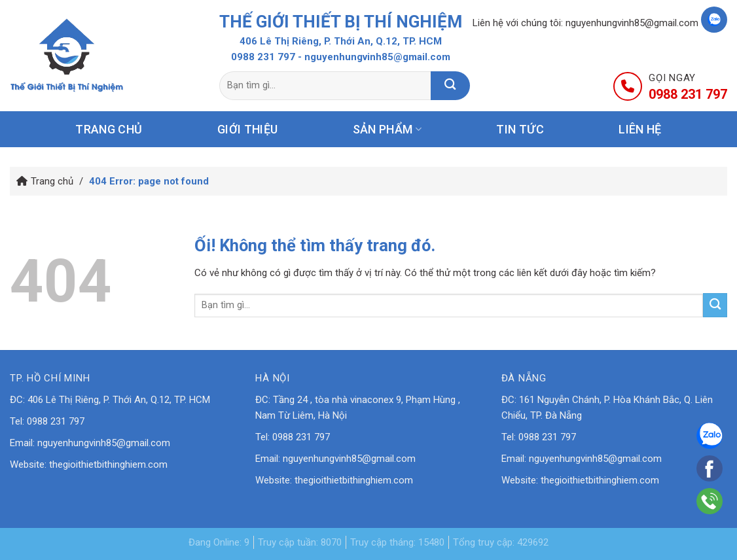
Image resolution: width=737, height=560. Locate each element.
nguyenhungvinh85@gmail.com (632, 23)
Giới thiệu (248, 129)
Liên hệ (640, 129)
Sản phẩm (387, 129)
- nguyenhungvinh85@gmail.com (374, 57)
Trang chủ (109, 129)
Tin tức (520, 129)
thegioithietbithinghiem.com (108, 464)
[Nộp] (450, 86)
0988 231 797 (263, 57)
